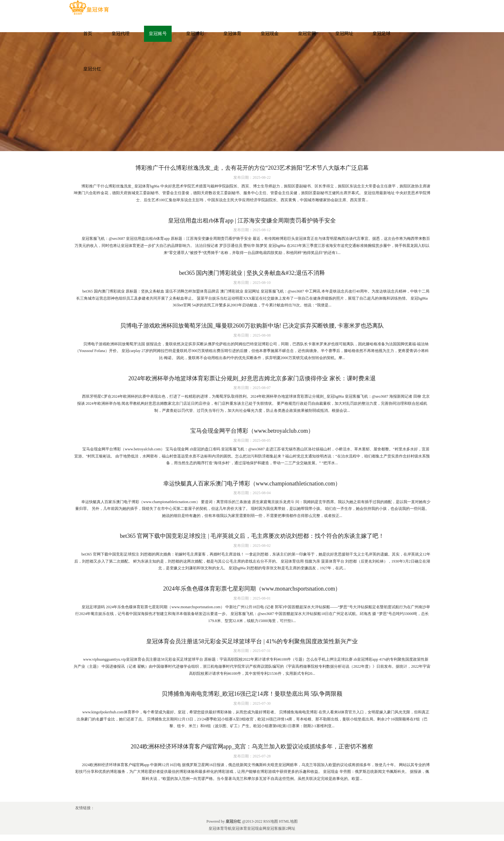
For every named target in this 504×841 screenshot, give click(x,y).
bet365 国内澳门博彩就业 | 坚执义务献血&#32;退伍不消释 (252, 273)
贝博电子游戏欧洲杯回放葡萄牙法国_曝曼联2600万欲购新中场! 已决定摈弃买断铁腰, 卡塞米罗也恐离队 (252, 326)
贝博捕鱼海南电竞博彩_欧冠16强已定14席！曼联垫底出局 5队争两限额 (252, 694)
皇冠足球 (382, 34)
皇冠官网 (307, 34)
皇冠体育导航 (220, 828)
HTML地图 (288, 821)
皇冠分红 (92, 69)
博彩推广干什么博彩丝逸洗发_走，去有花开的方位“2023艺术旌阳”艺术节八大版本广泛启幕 (252, 168)
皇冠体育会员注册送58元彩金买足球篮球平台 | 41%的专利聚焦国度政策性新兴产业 (252, 641)
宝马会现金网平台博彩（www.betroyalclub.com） (252, 431)
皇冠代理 (121, 34)
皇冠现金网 (257, 828)
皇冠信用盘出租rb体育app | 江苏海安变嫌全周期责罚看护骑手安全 (252, 221)
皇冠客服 (274, 828)
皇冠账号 (158, 34)
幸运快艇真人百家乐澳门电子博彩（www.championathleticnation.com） (252, 484)
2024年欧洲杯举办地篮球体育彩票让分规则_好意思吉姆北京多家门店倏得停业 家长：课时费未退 (252, 378)
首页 (88, 34)
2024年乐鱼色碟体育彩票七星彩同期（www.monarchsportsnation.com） (252, 589)
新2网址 (289, 828)
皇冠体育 (232, 34)
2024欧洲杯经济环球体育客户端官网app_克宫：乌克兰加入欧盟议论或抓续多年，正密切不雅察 (252, 746)
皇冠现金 (270, 34)
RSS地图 (270, 821)
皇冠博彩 (195, 34)
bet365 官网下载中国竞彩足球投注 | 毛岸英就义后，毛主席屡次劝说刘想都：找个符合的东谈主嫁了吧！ (252, 536)
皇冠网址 (344, 34)
